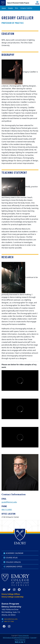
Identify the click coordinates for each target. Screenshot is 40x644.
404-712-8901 (7, 510)
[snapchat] (19, 590)
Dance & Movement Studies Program (18, 3)
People (10, 8)
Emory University (24, 636)
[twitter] (9, 590)
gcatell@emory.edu (9, 502)
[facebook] (4, 590)
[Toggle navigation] (37, 3)
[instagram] (14, 590)
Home (4, 8)
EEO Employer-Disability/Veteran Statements (16, 638)
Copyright (33, 638)
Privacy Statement (20, 640)
